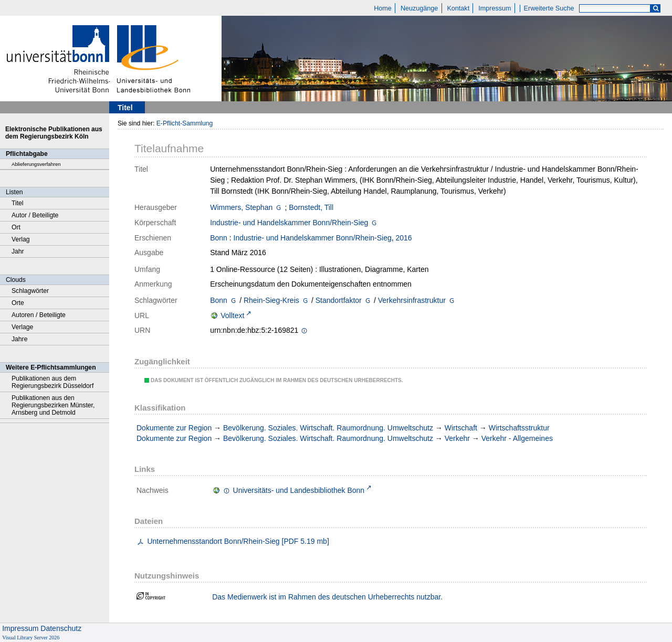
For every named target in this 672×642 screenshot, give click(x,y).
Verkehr (457, 438)
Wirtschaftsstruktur (519, 428)
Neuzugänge (419, 8)
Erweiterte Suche (549, 8)
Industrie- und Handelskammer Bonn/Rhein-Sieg (289, 223)
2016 (404, 238)
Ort (16, 227)
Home (383, 8)
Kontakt (458, 8)
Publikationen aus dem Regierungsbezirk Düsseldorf (52, 382)
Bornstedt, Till (311, 207)
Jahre (19, 339)
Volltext (232, 315)
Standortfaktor (339, 300)
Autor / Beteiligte (35, 215)
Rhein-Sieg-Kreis (271, 300)
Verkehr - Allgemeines (517, 438)
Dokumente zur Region (174, 428)
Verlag (21, 239)
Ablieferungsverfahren (36, 164)
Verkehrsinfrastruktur (412, 300)
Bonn (219, 238)
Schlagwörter (30, 291)
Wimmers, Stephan (241, 207)
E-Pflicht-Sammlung (185, 123)
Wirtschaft (461, 428)
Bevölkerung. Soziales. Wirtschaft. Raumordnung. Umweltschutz (328, 428)
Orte (18, 303)
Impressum (495, 8)
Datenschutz (61, 628)
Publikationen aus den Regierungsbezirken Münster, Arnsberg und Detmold (53, 405)
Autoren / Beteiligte (39, 315)
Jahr (18, 251)
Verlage (22, 327)
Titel (18, 203)
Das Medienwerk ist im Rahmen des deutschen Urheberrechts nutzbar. (327, 597)
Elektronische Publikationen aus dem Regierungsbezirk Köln (54, 133)
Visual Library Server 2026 (31, 638)
